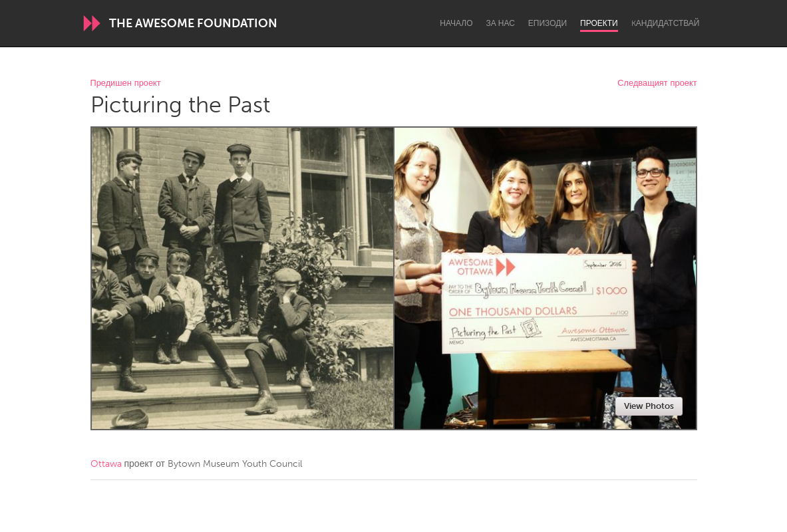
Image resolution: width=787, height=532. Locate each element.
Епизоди (548, 23)
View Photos (649, 406)
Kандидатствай (666, 23)
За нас (501, 23)
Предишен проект (126, 83)
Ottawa (106, 464)
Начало (456, 23)
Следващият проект (657, 83)
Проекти (599, 23)
